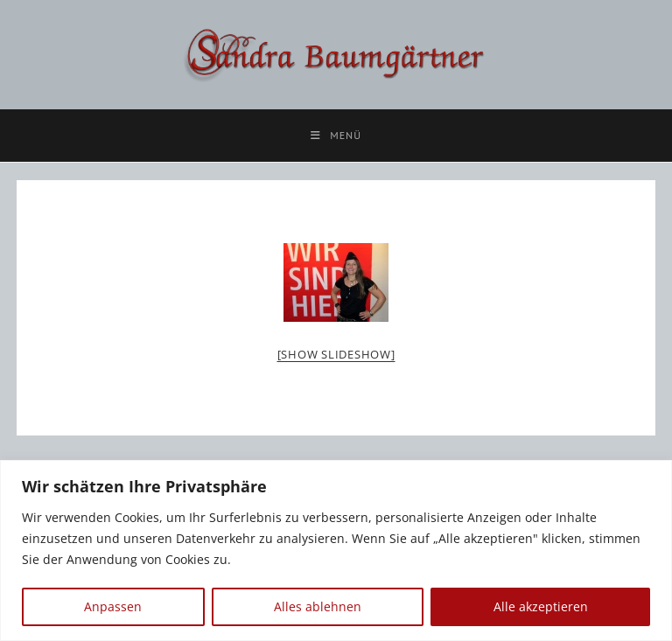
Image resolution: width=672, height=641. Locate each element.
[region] (336, 550)
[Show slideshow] (336, 354)
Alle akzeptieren (541, 606)
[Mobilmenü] (336, 136)
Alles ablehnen (318, 606)
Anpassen (113, 606)
